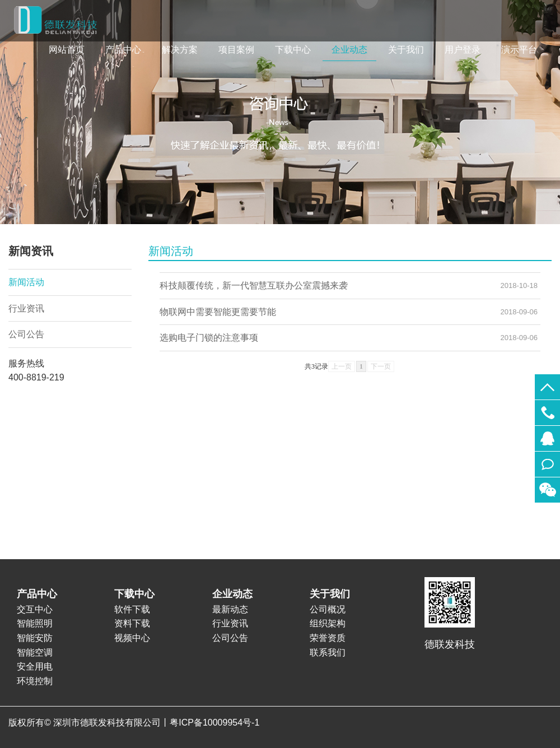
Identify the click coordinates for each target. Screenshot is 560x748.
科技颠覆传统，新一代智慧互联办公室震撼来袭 (254, 285)
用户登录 (463, 50)
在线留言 (547, 464)
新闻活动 (26, 282)
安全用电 (35, 666)
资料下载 (132, 623)
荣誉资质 (328, 638)
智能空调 (35, 652)
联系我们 (328, 652)
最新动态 (230, 609)
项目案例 (236, 50)
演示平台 (519, 50)
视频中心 (132, 638)
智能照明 (35, 623)
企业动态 (349, 50)
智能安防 (35, 638)
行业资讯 (26, 308)
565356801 (547, 438)
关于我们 (406, 50)
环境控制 (35, 681)
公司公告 (26, 334)
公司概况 (328, 609)
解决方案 (180, 50)
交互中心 (35, 609)
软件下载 (132, 609)
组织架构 (328, 623)
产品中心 (123, 50)
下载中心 (293, 50)
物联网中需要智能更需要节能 (218, 312)
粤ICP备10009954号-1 (214, 723)
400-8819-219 (547, 413)
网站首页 (67, 50)
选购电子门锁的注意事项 (209, 338)
